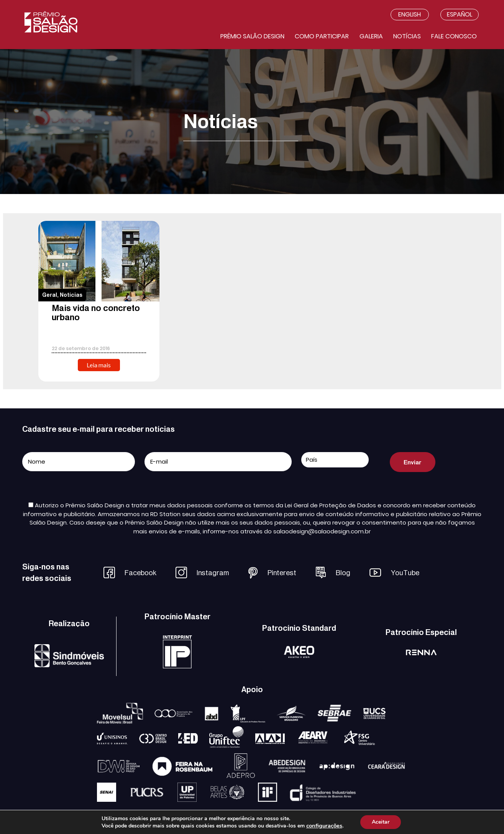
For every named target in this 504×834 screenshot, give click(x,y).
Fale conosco (454, 36)
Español (460, 14)
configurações (324, 826)
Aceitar (381, 822)
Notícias (407, 36)
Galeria (371, 36)
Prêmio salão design (252, 36)
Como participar (322, 36)
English (410, 14)
